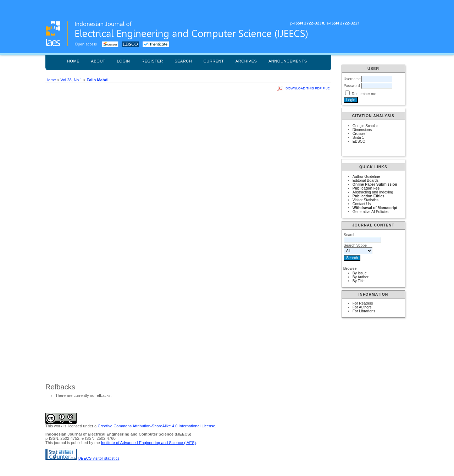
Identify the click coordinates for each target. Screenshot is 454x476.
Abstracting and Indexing (373, 192)
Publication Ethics (369, 196)
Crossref (359, 134)
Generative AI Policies (371, 212)
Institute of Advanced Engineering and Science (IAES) (148, 443)
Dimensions (362, 130)
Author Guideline (366, 177)
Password (352, 86)
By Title (359, 281)
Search (183, 61)
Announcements (288, 61)
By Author (361, 277)
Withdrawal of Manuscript (375, 208)
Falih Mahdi (98, 80)
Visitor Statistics (366, 200)
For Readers (363, 303)
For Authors (362, 307)
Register (152, 61)
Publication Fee (366, 188)
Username (352, 79)
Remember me (364, 94)
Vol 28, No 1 (71, 80)
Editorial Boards (366, 180)
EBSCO (359, 141)
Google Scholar (365, 126)
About (98, 61)
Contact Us (362, 204)
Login (124, 61)
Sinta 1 (358, 138)
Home (73, 61)
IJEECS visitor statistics (99, 458)
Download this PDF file (308, 88)
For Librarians (364, 311)
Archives (246, 61)
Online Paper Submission (375, 184)
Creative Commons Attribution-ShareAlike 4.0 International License (156, 426)
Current (214, 61)
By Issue (360, 273)
